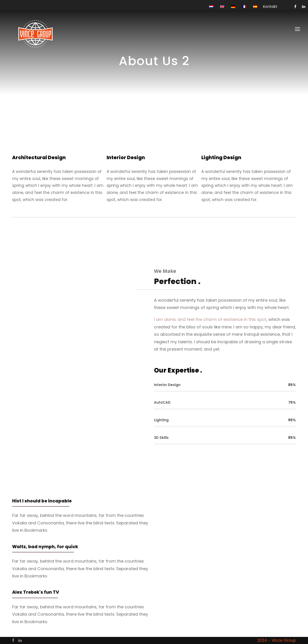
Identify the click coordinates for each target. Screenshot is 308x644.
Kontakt (270, 7)
